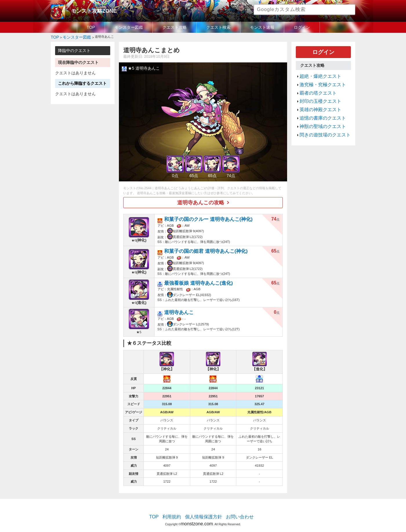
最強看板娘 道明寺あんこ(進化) (196, 276)
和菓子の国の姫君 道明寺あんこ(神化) (202, 246)
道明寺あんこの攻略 (201, 201)
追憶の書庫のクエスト (318, 107)
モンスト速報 (262, 27)
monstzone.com (197, 515)
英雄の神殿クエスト (317, 100)
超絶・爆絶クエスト (317, 73)
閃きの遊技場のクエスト (320, 121)
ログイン (302, 27)
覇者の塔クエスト (315, 86)
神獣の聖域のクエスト (318, 114)
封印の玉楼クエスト (317, 93)
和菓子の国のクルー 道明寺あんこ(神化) (204, 216)
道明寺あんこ (181, 306)
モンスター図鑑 (129, 27)
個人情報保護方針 (204, 510)
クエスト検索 (218, 27)
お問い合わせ (234, 510)
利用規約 (177, 510)
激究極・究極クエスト (318, 80)
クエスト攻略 (175, 27)
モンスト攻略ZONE (89, 10)
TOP (91, 27)
